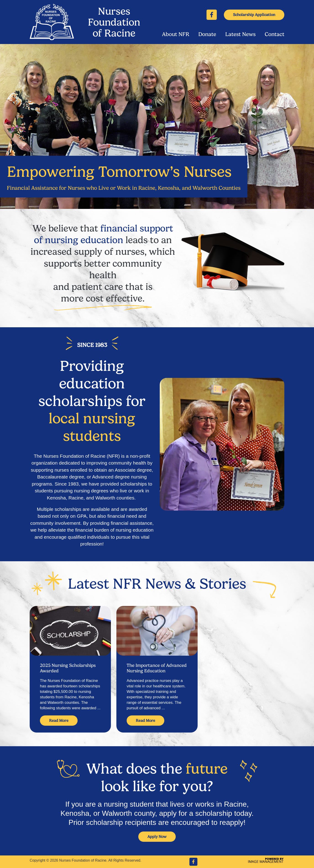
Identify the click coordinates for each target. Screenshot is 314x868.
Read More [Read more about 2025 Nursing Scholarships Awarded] (59, 720)
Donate (207, 34)
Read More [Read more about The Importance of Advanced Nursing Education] (145, 720)
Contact (275, 34)
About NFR (176, 34)
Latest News (240, 34)
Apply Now (157, 837)
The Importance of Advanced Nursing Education (157, 668)
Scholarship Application (254, 15)
